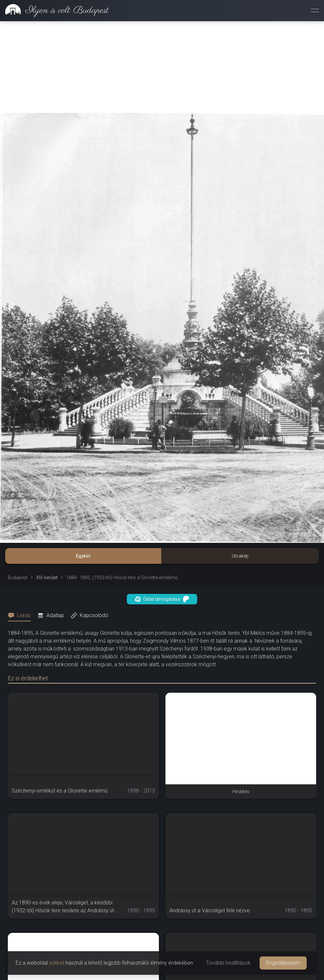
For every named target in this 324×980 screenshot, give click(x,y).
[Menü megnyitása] (315, 10)
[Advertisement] (162, 67)
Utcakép (240, 556)
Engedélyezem (283, 963)
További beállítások (228, 963)
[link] (54, 10)
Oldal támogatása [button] (162, 599)
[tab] (21, 615)
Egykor (83, 556)
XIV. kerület (47, 578)
